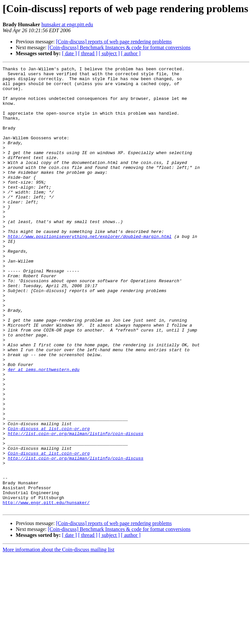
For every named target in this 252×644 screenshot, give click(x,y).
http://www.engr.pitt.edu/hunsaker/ (46, 590)
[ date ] (69, 53)
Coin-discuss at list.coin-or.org (49, 501)
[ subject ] (109, 53)
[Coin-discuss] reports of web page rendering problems (114, 42)
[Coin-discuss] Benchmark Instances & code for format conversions (119, 47)
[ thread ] (88, 53)
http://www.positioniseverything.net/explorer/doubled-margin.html (90, 271)
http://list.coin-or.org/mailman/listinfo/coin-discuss (76, 507)
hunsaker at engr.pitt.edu (67, 24)
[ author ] (131, 53)
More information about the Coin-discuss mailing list (58, 638)
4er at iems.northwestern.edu (44, 430)
